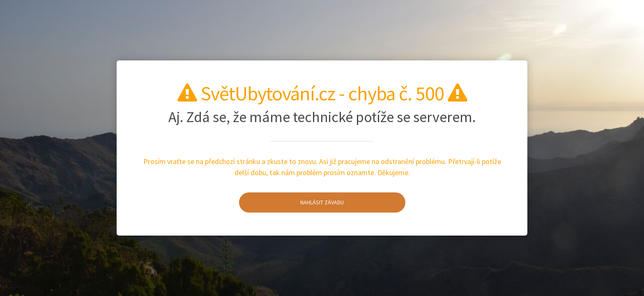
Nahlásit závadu (292, 202)
